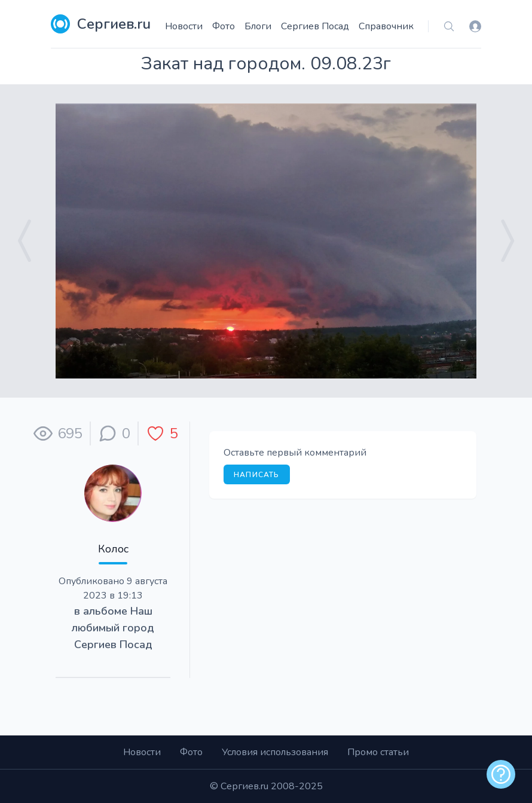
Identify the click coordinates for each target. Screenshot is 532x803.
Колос (113, 549)
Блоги (258, 26)
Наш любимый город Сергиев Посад (113, 628)
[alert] (501, 774)
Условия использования (275, 752)
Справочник (386, 26)
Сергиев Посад (315, 26)
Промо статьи (378, 752)
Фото (224, 26)
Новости (184, 26)
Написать (257, 475)
